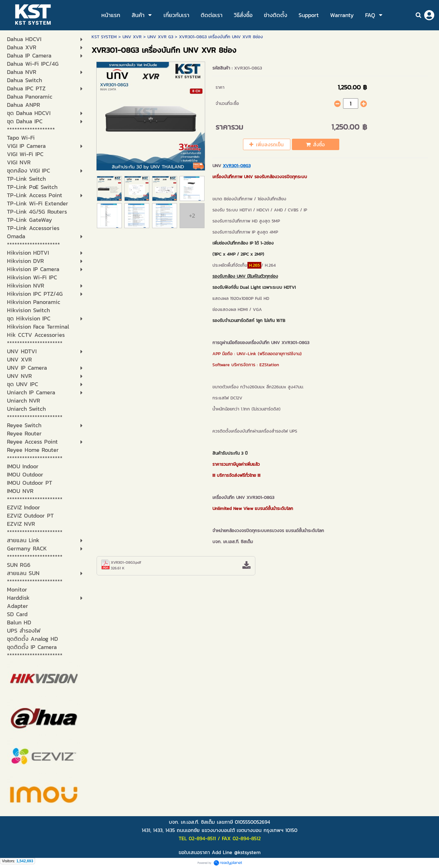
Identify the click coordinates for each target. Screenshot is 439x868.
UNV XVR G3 (160, 37)
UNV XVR (132, 37)
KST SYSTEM (104, 37)
